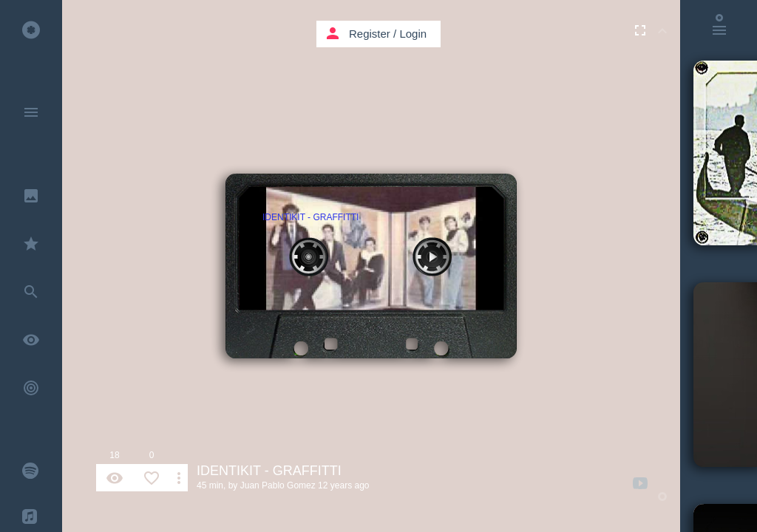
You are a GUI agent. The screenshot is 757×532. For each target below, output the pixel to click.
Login (413, 34)
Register (370, 34)
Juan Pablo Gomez (278, 485)
